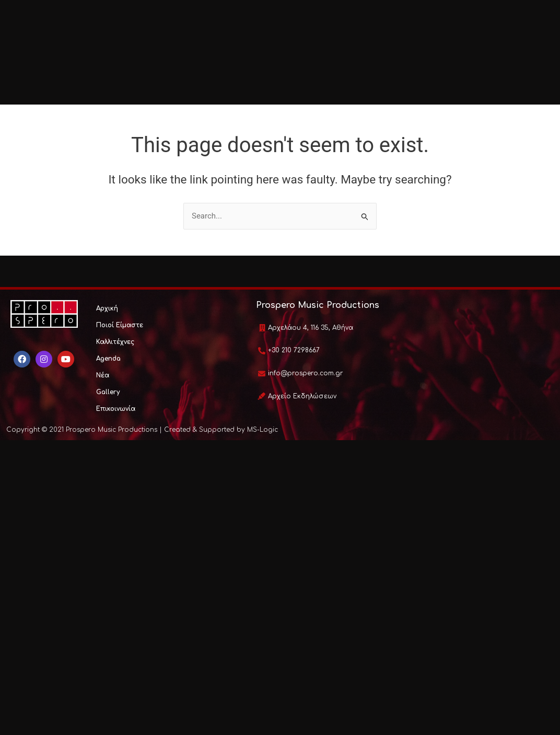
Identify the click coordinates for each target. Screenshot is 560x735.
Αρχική (107, 308)
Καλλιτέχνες (115, 342)
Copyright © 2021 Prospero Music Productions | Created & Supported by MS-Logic (142, 430)
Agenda (108, 359)
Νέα (103, 375)
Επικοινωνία (116, 409)
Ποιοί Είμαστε (120, 325)
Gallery (108, 392)
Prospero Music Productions (318, 305)
